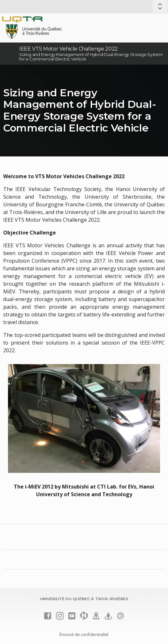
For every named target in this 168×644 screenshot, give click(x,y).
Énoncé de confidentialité (84, 634)
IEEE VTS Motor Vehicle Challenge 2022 (69, 49)
